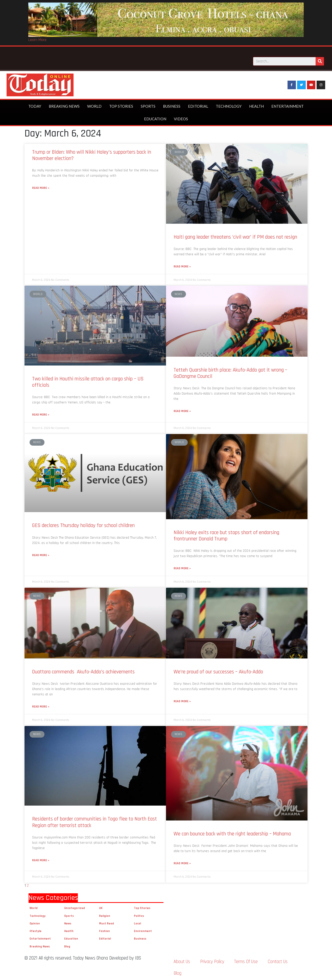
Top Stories (121, 104)
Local (137, 922)
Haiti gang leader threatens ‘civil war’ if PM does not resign (235, 235)
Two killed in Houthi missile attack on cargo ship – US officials (88, 380)
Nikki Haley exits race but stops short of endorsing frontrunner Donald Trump (226, 534)
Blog (67, 945)
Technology (229, 104)
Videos (181, 117)
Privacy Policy (212, 960)
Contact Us (278, 960)
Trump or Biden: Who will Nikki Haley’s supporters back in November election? (92, 153)
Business (172, 104)
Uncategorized (75, 906)
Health (256, 104)
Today (35, 104)
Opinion (35, 922)
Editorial (198, 104)
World (94, 104)
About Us (182, 960)
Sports (148, 104)
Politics (139, 914)
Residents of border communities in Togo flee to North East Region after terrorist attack (94, 820)
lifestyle (35, 929)
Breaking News (64, 104)
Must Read (106, 922)
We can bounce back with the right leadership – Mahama (232, 832)
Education (155, 117)
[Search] (320, 59)
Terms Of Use (246, 960)
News (68, 922)
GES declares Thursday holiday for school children (83, 524)
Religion (105, 914)
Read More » (41, 186)
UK (101, 906)
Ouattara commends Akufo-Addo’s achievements (84, 670)
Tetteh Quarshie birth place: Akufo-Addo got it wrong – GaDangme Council (230, 371)
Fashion (104, 929)
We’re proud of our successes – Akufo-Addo (218, 670)
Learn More (37, 40)
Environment (143, 929)
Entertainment (288, 104)
